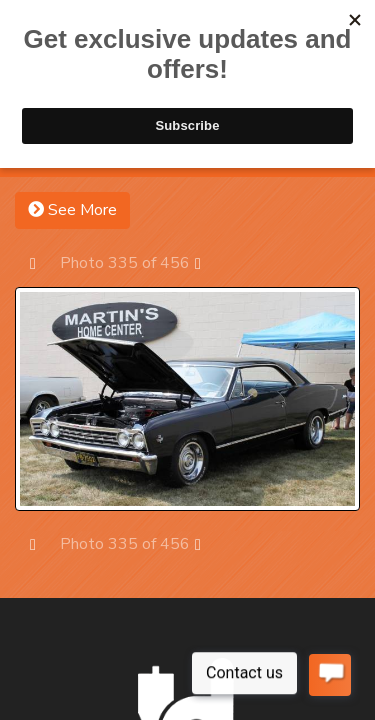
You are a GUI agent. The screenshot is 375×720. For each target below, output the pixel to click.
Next (207, 262)
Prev (42, 262)
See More (72, 210)
